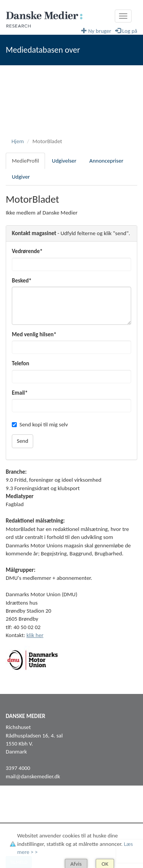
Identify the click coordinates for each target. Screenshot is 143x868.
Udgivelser (64, 161)
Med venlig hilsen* (34, 334)
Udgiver (21, 177)
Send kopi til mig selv (40, 424)
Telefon (20, 363)
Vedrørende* (27, 251)
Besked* (22, 281)
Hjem (18, 141)
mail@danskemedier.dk (33, 776)
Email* (20, 393)
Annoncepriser (106, 161)
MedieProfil (25, 161)
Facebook (17, 814)
